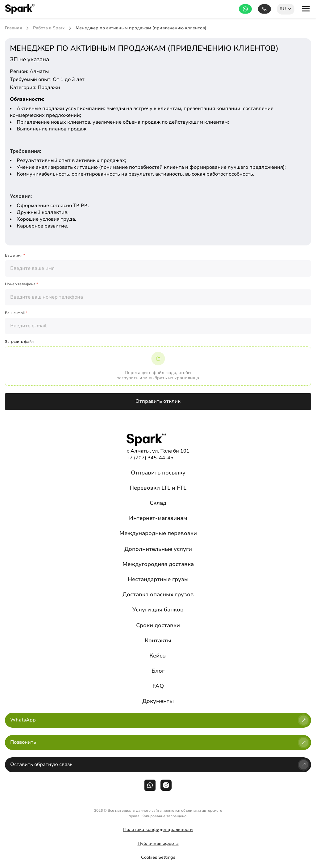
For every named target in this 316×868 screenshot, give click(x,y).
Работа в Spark (49, 28)
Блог (158, 671)
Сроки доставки (158, 625)
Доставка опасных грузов (158, 594)
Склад (158, 503)
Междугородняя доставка (158, 564)
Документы (158, 701)
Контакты (158, 640)
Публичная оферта (158, 843)
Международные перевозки (158, 533)
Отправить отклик (158, 401)
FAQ (158, 686)
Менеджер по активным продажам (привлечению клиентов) (141, 28)
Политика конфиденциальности (158, 830)
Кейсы (158, 656)
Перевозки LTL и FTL (158, 488)
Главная (13, 28)
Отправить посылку (158, 473)
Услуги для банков (158, 610)
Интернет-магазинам (158, 518)
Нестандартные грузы (158, 579)
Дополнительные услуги (158, 549)
